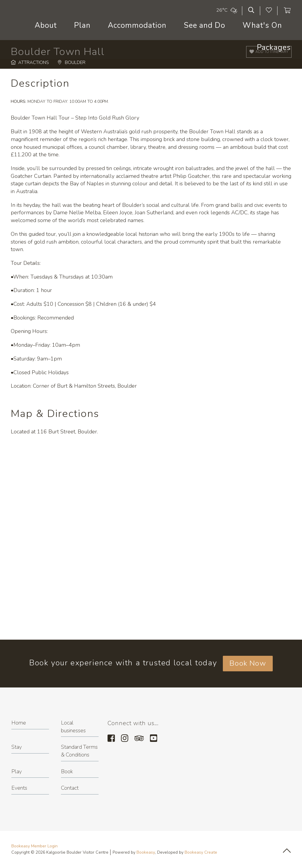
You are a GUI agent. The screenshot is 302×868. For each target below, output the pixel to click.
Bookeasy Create (201, 852)
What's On (262, 25)
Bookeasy (146, 852)
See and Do (204, 25)
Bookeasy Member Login (35, 846)
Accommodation (137, 25)
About (46, 25)
